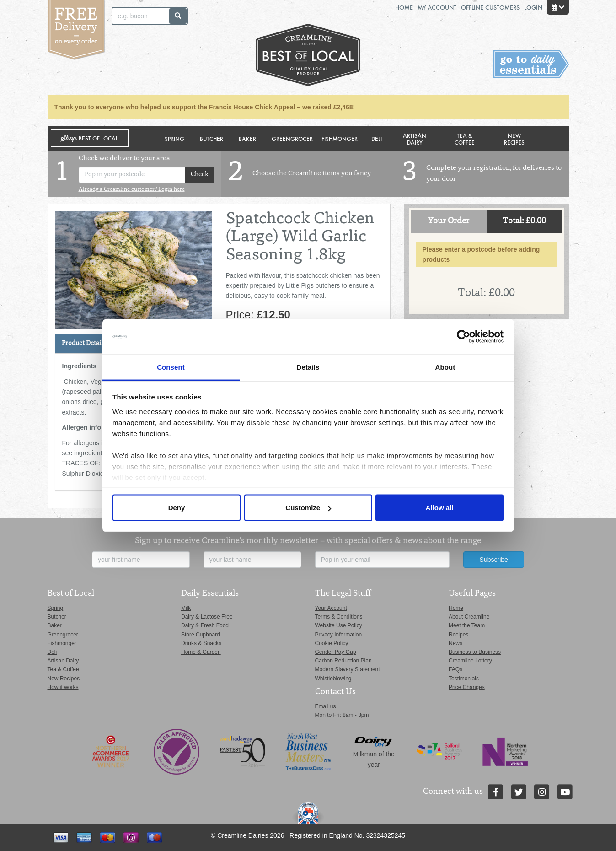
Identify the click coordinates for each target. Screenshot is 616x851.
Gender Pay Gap (336, 652)
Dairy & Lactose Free (207, 617)
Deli (377, 138)
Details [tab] (308, 367)
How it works (63, 687)
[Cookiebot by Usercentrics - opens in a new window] (463, 337)
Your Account (331, 608)
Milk (186, 608)
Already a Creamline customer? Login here (132, 189)
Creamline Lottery (470, 661)
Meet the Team (467, 625)
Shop (89, 138)
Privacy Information (339, 635)
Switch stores (531, 64)
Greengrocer (292, 138)
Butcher (212, 138)
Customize (308, 508)
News (455, 643)
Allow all (440, 508)
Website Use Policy (339, 625)
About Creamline (469, 617)
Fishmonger (340, 138)
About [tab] (445, 367)
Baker (247, 138)
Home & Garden (201, 652)
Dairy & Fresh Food (205, 625)
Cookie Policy (332, 643)
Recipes (458, 635)
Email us (326, 706)
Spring (174, 138)
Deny (177, 508)
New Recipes (514, 139)
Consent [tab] (171, 367)
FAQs (455, 669)
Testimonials (464, 679)
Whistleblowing (333, 679)
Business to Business (475, 652)
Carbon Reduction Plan (343, 661)
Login (533, 7)
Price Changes (467, 687)
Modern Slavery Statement (348, 669)
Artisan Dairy (415, 139)
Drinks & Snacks (201, 643)
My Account (437, 7)
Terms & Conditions (339, 617)
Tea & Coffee (465, 139)
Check (200, 175)
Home (404, 7)
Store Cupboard (201, 635)
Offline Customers (490, 7)
